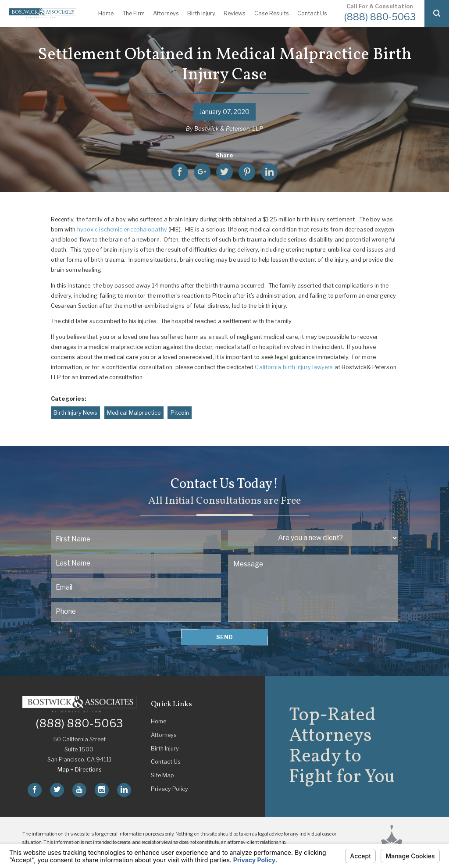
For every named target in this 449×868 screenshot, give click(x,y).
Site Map (162, 775)
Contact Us (312, 13)
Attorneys (166, 13)
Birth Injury (201, 13)
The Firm (134, 13)
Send (224, 637)
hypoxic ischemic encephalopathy (122, 229)
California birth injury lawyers (294, 367)
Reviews (235, 13)
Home (106, 13)
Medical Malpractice (134, 413)
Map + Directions (80, 770)
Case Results (272, 13)
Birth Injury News (75, 413)
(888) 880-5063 (380, 17)
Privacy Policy (169, 789)
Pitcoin (180, 413)
